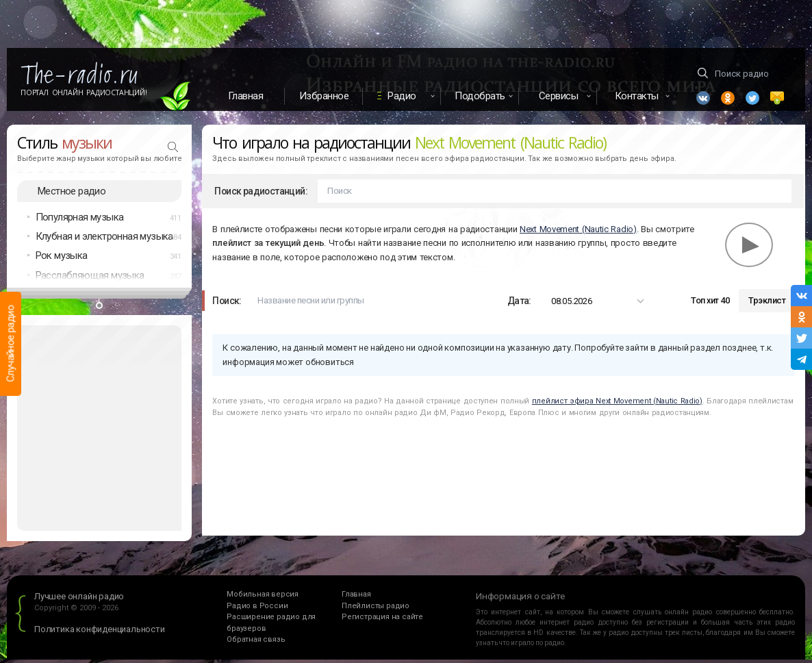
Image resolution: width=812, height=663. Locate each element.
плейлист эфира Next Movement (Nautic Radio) (617, 404)
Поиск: (227, 304)
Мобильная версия (263, 598)
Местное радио (72, 195)
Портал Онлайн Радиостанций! (84, 92)
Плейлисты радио (376, 609)
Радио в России (257, 609)
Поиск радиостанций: (261, 195)
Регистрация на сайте (382, 621)
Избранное (324, 96)
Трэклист (767, 304)
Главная (246, 96)
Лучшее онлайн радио (79, 600)
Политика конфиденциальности (100, 633)
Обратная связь (256, 643)
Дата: (519, 304)
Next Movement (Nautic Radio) (578, 233)
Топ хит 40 (710, 304)
